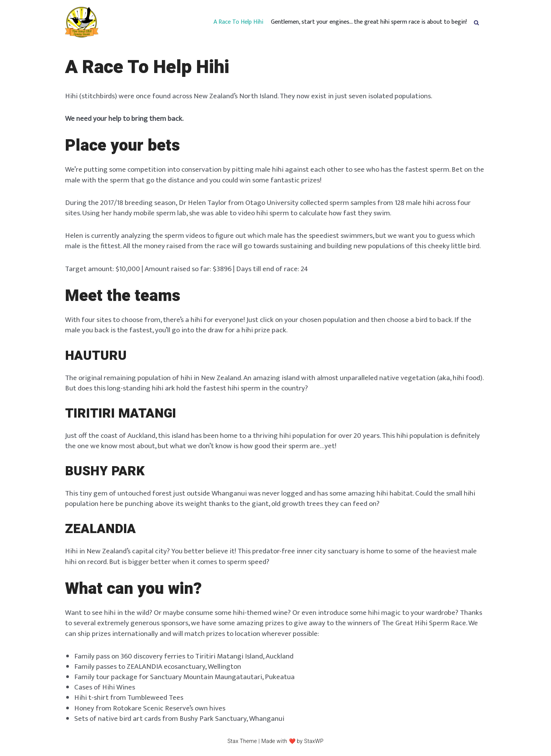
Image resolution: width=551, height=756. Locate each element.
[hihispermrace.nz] (82, 22)
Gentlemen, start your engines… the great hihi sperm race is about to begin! (369, 22)
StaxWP (314, 741)
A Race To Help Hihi (238, 22)
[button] (476, 22)
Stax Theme (242, 741)
